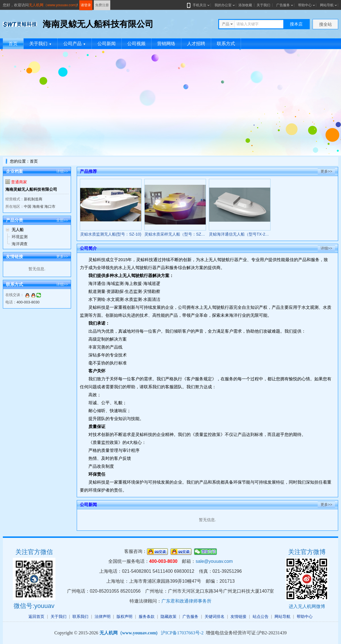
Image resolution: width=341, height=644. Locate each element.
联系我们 (80, 616)
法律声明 (103, 616)
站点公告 (261, 616)
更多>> (62, 256)
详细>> (62, 171)
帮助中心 (305, 5)
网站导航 (327, 5)
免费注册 (102, 5)
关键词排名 (215, 616)
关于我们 (263, 5)
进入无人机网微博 (307, 606)
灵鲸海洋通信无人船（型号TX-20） (240, 234)
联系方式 (226, 44)
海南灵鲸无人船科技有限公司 (31, 189)
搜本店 (296, 24)
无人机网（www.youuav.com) (53, 5)
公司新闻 (107, 44)
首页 (13, 44)
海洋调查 (20, 244)
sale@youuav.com (214, 561)
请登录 (86, 5)
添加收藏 (245, 5)
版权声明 (124, 616)
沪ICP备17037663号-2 (182, 633)
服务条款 (147, 616)
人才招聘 (196, 44)
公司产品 (75, 44)
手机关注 (198, 5)
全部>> (62, 220)
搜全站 (326, 24)
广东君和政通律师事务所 (186, 601)
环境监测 (20, 237)
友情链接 (238, 616)
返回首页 (36, 616)
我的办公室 (223, 5)
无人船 (18, 230)
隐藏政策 (169, 616)
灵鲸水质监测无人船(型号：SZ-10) (111, 234)
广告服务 (283, 5)
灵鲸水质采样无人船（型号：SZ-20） (178, 234)
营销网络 (166, 44)
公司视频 (136, 44)
